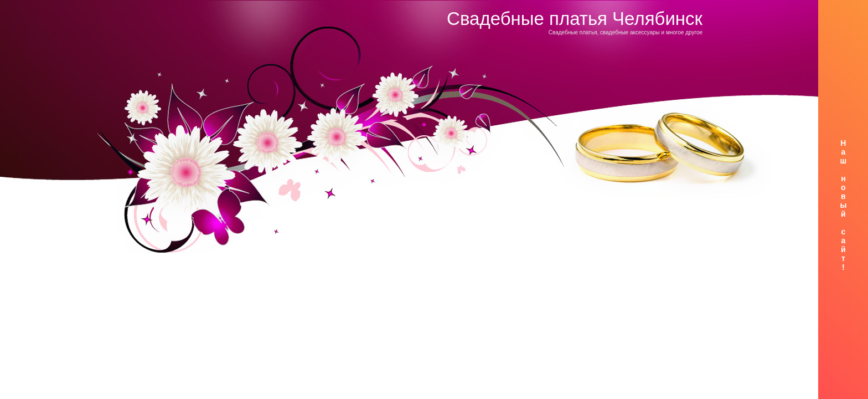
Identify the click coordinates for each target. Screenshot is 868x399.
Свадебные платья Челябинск (575, 19)
